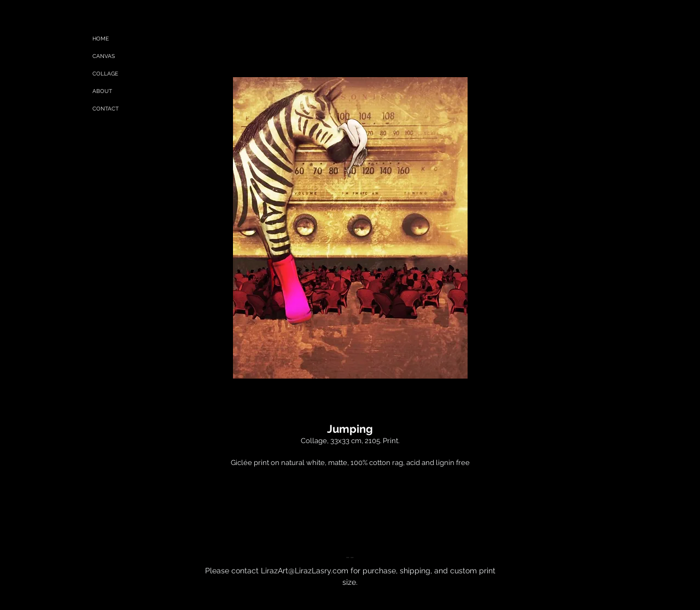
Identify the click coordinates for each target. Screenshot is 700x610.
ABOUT (102, 91)
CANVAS (104, 56)
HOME (101, 39)
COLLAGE (105, 74)
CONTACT (106, 109)
